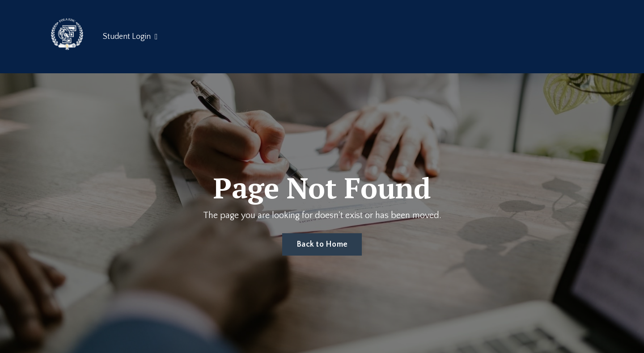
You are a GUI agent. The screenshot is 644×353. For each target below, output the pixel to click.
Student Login (130, 37)
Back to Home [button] (322, 244)
